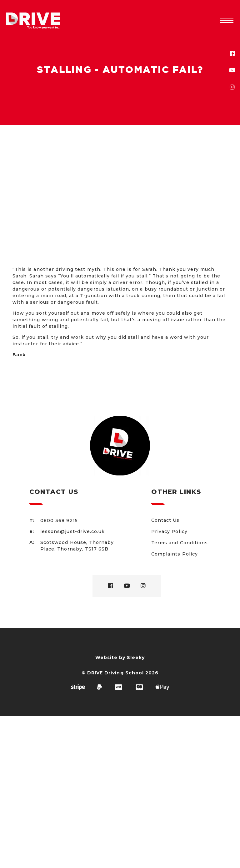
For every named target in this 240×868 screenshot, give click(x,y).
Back (19, 355)
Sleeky (136, 657)
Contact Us (165, 520)
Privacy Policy (169, 531)
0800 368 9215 (59, 520)
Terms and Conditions (180, 543)
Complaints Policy (175, 554)
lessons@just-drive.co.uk (72, 531)
